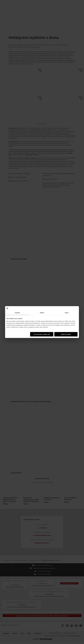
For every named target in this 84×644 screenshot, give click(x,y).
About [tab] (67, 313)
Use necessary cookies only (42, 334)
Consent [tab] (17, 313)
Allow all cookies (66, 334)
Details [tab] (42, 313)
